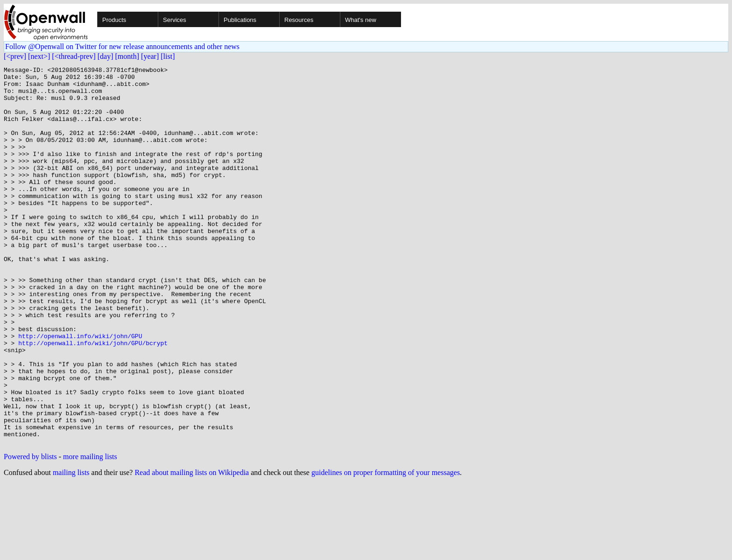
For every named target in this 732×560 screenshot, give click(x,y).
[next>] (39, 56)
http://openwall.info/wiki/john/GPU (80, 390)
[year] (150, 56)
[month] (127, 56)
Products (114, 20)
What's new (361, 20)
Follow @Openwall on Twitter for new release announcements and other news (122, 46)
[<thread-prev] (74, 56)
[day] (106, 56)
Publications (240, 20)
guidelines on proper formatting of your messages (386, 548)
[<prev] (15, 56)
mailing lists (71, 548)
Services (175, 20)
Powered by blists (30, 532)
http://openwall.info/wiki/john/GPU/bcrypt (93, 399)
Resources (299, 20)
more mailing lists (90, 532)
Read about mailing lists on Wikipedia (192, 548)
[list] (168, 56)
